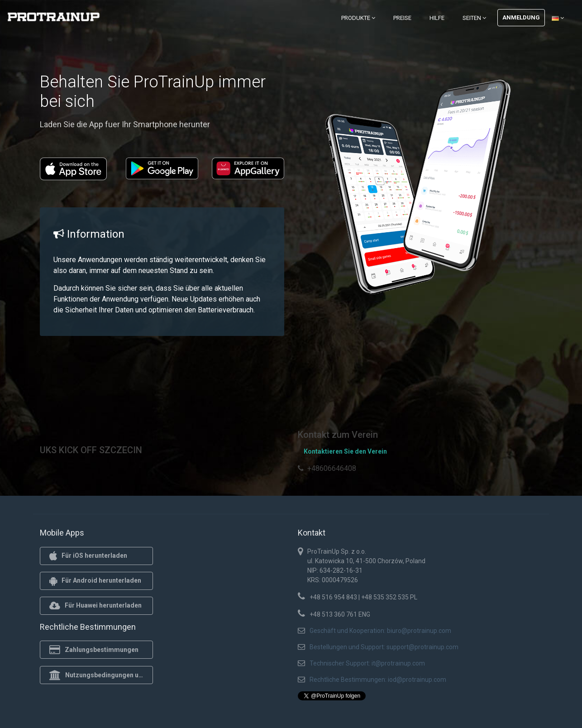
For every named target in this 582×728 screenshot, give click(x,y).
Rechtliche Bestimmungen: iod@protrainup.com (378, 680)
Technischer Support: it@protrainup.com (367, 663)
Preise (402, 18)
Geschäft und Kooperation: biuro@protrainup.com (380, 631)
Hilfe (437, 18)
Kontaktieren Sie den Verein (345, 451)
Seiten (474, 18)
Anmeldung (521, 17)
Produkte (358, 18)
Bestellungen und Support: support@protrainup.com (384, 647)
